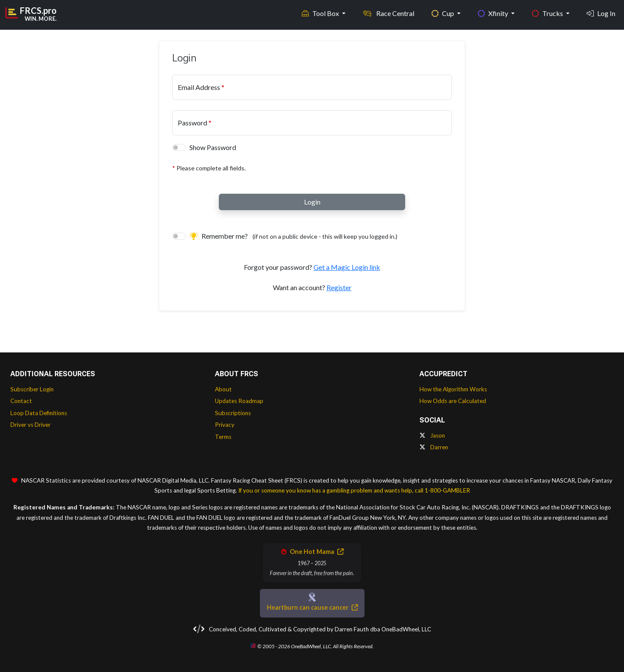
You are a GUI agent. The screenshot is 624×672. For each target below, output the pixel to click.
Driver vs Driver (30, 425)
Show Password (213, 147)
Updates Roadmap (239, 401)
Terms (223, 437)
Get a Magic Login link (347, 267)
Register (339, 287)
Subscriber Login (32, 389)
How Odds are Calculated (453, 401)
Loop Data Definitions (39, 413)
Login (312, 202)
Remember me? (293, 236)
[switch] (179, 147)
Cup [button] (443, 13)
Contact (21, 401)
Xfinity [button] (494, 13)
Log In (601, 13)
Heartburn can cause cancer (312, 607)
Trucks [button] (548, 13)
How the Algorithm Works (453, 389)
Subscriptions (233, 413)
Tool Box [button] (321, 13)
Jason (432, 435)
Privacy (225, 425)
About (223, 389)
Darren (434, 447)
